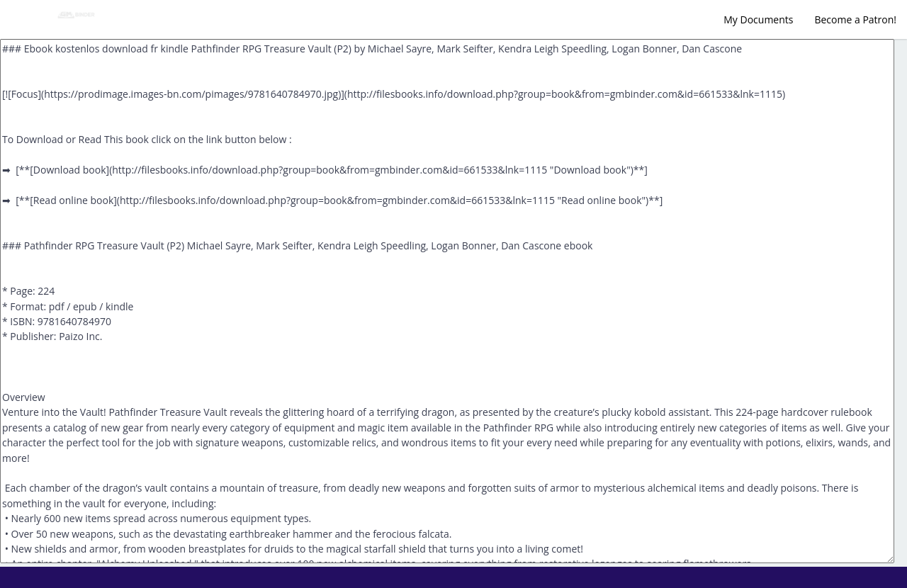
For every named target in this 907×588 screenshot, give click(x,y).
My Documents (758, 19)
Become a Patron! (855, 19)
